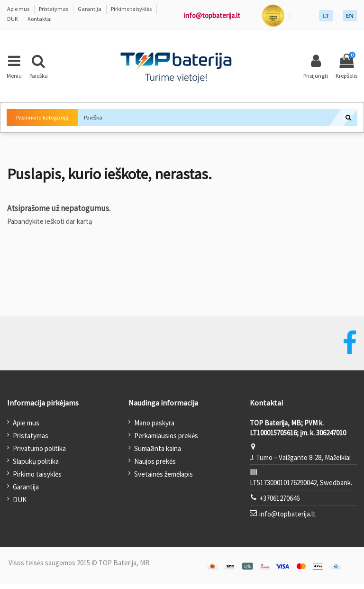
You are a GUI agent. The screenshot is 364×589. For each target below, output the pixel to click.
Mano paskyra (154, 428)
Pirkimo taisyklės (132, 9)
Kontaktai (40, 19)
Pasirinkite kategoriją (48, 120)
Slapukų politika (36, 466)
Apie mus (19, 9)
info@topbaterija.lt (212, 15)
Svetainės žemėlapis (164, 479)
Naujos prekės (155, 466)
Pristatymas (54, 9)
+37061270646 (279, 503)
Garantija (90, 9)
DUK (13, 19)
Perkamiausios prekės (166, 441)
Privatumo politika (39, 454)
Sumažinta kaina (158, 454)
